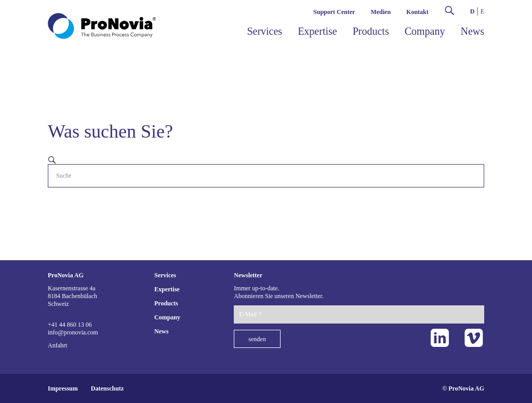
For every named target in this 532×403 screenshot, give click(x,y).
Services (264, 31)
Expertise (317, 31)
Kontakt (417, 12)
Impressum (63, 388)
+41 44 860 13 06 (70, 325)
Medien (381, 12)
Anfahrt (57, 345)
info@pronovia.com (73, 332)
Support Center (334, 12)
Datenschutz (107, 388)
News (472, 31)
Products (371, 31)
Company (425, 31)
